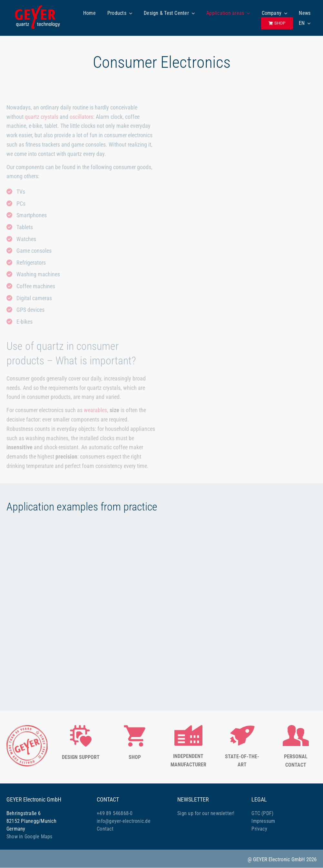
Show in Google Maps (29, 837)
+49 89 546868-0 (115, 813)
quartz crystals (42, 118)
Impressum (263, 821)
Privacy (259, 829)
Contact (105, 829)
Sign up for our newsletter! (206, 813)
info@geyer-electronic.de (124, 821)
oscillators (81, 118)
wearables (95, 411)
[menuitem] (305, 23)
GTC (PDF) (262, 813)
